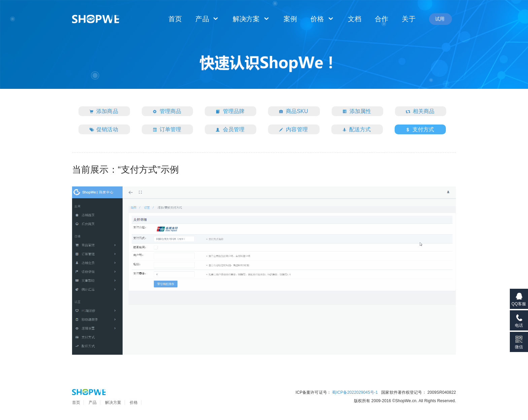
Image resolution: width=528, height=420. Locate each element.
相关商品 (419, 112)
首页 (175, 19)
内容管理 (292, 130)
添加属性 (356, 112)
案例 (290, 19)
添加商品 (102, 112)
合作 (382, 19)
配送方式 (355, 130)
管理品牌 (229, 112)
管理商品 (166, 112)
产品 (207, 19)
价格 (322, 19)
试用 (440, 19)
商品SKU (292, 112)
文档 (355, 19)
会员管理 (229, 130)
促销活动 (102, 130)
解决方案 (251, 19)
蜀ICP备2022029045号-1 (355, 392)
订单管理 (166, 130)
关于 (408, 19)
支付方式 (419, 130)
